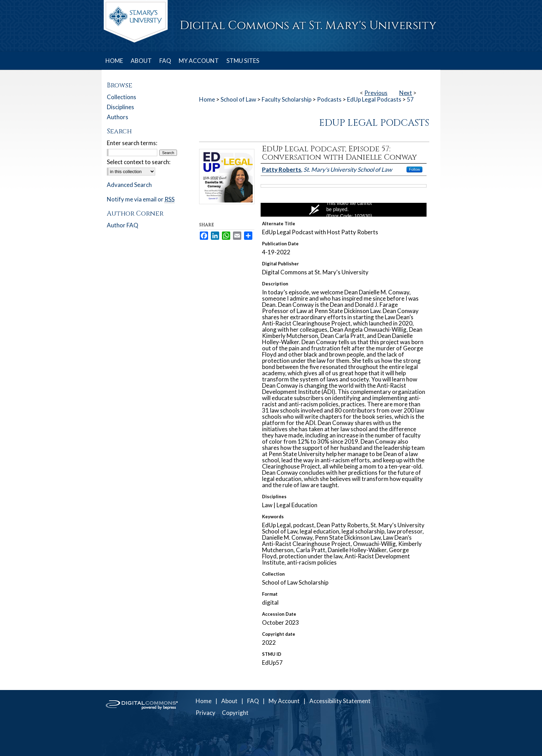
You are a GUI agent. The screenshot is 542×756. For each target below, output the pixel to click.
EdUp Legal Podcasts (374, 99)
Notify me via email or (141, 199)
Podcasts (329, 99)
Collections (122, 97)
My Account (284, 701)
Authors (118, 117)
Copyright (235, 713)
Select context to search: (139, 162)
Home (207, 99)
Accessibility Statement (340, 701)
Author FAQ (123, 225)
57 (410, 99)
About (229, 701)
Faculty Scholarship (287, 99)
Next (406, 93)
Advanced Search (129, 185)
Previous (376, 93)
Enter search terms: (132, 143)
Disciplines (120, 107)
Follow (414, 169)
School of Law (238, 99)
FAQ (253, 701)
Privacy (205, 713)
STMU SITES (243, 61)
